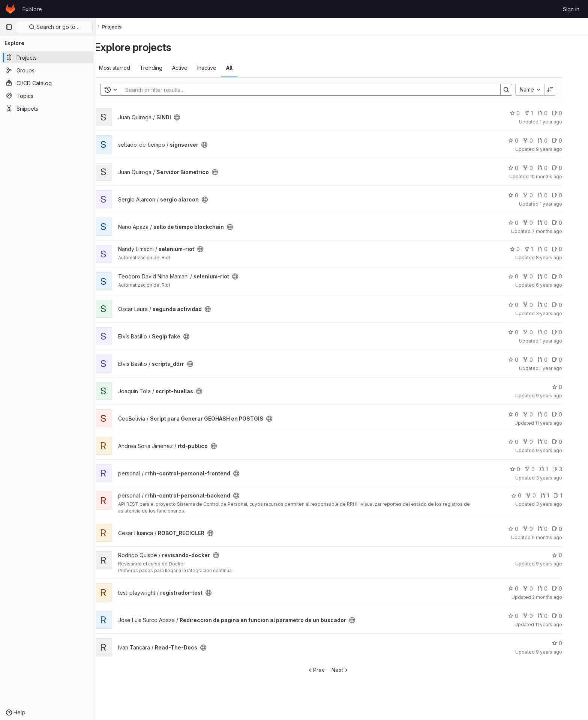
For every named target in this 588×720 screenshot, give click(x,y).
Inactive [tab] (221, 68)
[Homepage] (10, 9)
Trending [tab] (165, 68)
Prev (330, 670)
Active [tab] (194, 68)
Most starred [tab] (128, 68)
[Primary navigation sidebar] (9, 27)
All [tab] (243, 68)
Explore (32, 9)
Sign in (571, 9)
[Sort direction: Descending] (564, 90)
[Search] (321, 90)
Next (354, 670)
